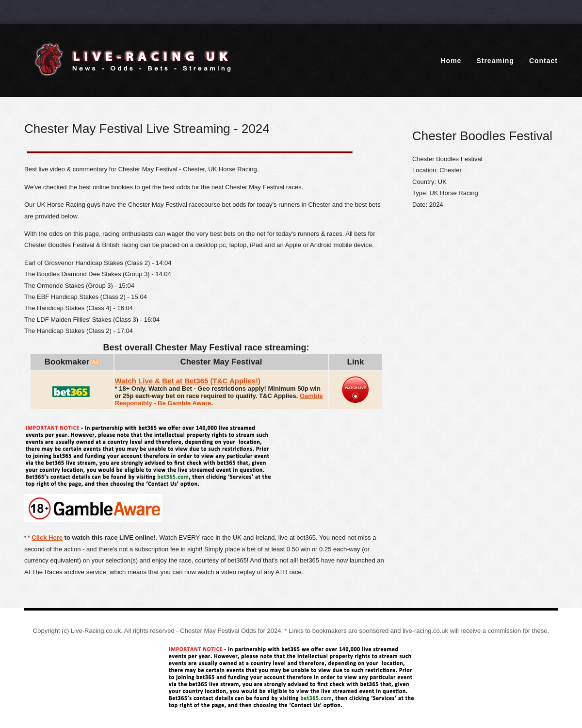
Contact (543, 61)
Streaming (495, 61)
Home (451, 61)
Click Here (47, 538)
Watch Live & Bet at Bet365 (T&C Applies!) (188, 381)
